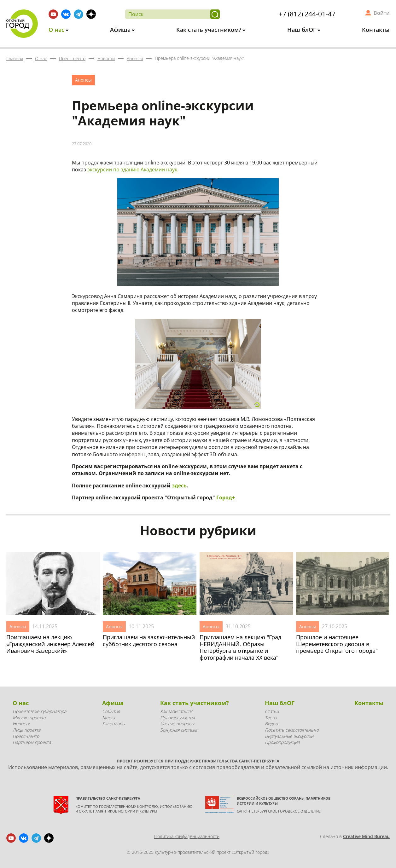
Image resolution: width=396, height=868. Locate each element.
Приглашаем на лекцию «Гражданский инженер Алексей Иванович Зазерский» (50, 644)
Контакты (376, 30)
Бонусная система (179, 730)
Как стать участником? (210, 30)
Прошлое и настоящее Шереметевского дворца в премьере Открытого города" (337, 644)
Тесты (271, 718)
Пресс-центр (26, 736)
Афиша (121, 30)
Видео (271, 724)
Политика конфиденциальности (187, 836)
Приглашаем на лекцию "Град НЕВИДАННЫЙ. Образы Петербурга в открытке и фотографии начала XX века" (240, 647)
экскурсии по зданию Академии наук (132, 170)
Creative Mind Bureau (366, 836)
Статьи (272, 711)
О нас (57, 30)
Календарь (113, 724)
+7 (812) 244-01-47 (307, 14)
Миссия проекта (29, 718)
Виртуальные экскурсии (289, 736)
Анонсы (83, 80)
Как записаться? (176, 711)
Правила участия (177, 718)
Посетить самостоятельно (292, 730)
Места (108, 718)
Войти (382, 13)
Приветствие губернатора (39, 711)
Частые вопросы (177, 724)
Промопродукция (282, 742)
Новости (21, 724)
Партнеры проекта (32, 742)
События (111, 711)
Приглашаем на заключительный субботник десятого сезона (149, 641)
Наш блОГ (303, 30)
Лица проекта (26, 730)
